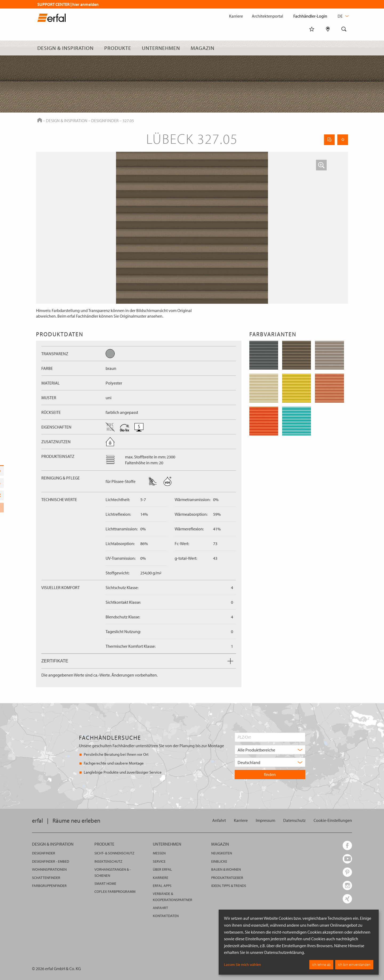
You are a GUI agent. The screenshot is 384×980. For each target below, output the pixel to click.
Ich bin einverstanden (354, 965)
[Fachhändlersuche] (328, 48)
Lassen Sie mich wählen (243, 965)
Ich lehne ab (321, 965)
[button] (321, 165)
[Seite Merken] (343, 140)
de (343, 16)
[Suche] (344, 48)
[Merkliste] (312, 48)
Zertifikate (137, 661)
